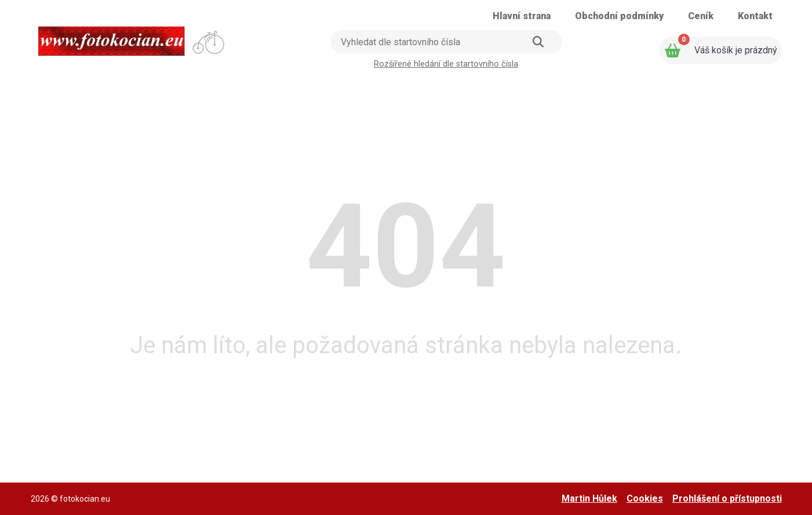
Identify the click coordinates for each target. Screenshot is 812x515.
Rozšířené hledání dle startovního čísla (446, 64)
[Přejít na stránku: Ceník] (701, 16)
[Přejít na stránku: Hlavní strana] (522, 16)
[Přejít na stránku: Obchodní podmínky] (619, 16)
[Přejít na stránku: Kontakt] (755, 16)
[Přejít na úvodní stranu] (132, 37)
